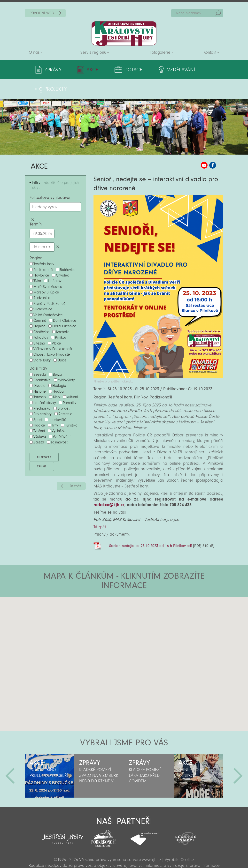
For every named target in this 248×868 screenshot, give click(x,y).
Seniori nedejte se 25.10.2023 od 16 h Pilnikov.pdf (151, 526)
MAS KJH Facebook (213, 146)
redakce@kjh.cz (109, 485)
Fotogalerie (160, 52)
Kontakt (210, 52)
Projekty (201, 70)
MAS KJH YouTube (204, 146)
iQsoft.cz (187, 840)
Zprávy (53, 70)
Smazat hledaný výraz (33, 200)
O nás (34, 52)
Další (238, 756)
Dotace (119, 70)
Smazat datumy (58, 228)
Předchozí (10, 756)
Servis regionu (93, 52)
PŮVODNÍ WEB (42, 13)
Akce (85, 70)
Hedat (218, 13)
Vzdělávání (159, 70)
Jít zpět (75, 467)
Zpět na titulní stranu (124, 34)
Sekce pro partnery (124, 857)
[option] (50, 756)
